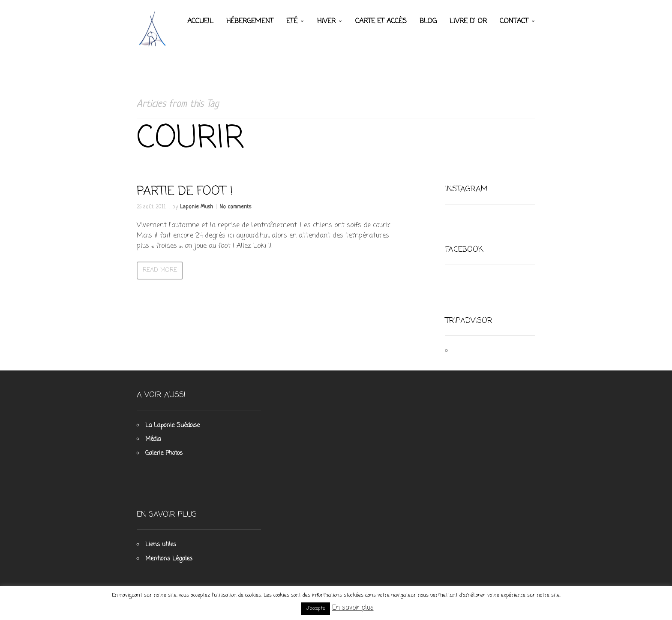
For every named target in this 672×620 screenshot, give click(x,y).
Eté (292, 21)
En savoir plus (353, 608)
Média (153, 439)
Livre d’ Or (468, 21)
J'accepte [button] (315, 608)
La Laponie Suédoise (172, 426)
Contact (514, 21)
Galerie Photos (164, 453)
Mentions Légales (169, 559)
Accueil (200, 21)
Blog (428, 21)
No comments (235, 207)
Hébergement (250, 21)
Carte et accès (381, 21)
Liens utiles (161, 545)
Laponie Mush (196, 207)
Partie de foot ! (185, 191)
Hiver (326, 21)
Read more (160, 270)
